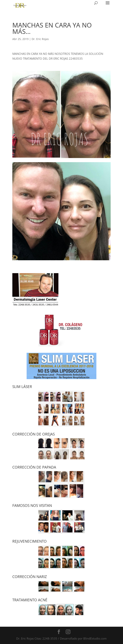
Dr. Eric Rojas (40, 39)
